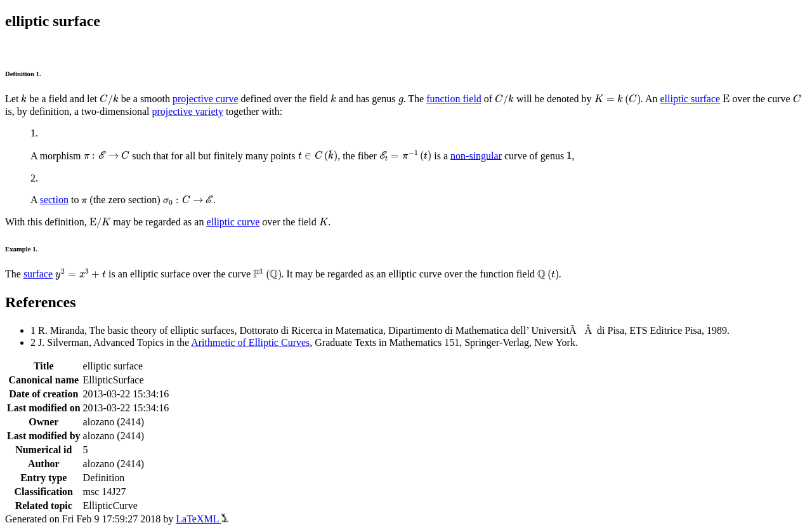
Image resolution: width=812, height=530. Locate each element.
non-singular (476, 155)
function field (454, 99)
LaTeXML (202, 519)
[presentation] (24, 99)
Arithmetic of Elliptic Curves (250, 342)
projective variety (188, 111)
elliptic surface (691, 99)
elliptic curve (233, 222)
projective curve (206, 99)
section (54, 200)
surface (38, 274)
